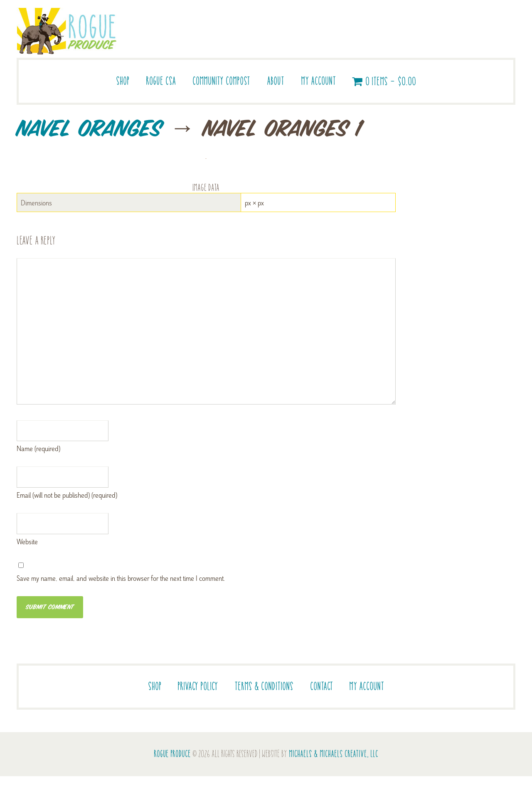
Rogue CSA (161, 81)
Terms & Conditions (264, 686)
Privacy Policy (198, 686)
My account (318, 81)
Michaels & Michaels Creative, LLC (334, 754)
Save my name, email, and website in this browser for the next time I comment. (121, 578)
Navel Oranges (89, 130)
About (276, 81)
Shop (123, 81)
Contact (321, 686)
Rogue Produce (172, 754)
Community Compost (221, 81)
